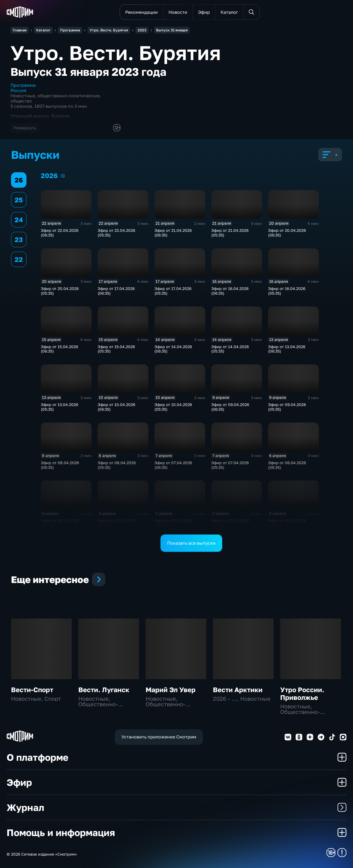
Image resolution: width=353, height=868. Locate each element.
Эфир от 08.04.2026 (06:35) (60, 465)
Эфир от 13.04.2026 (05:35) (59, 407)
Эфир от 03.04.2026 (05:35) (173, 523)
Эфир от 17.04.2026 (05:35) (173, 291)
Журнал (176, 807)
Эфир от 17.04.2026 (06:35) (116, 291)
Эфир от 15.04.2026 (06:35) (59, 349)
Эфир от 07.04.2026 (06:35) (173, 465)
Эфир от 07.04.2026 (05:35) (230, 465)
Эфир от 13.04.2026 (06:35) (287, 349)
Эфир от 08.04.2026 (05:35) (117, 465)
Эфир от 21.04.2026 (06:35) (173, 233)
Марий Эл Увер (171, 690)
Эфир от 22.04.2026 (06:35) (60, 233)
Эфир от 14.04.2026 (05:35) (230, 349)
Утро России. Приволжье (302, 693)
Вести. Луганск (104, 690)
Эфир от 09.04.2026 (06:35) (230, 407)
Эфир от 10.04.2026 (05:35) (173, 407)
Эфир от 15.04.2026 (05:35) (116, 349)
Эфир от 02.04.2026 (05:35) (287, 523)
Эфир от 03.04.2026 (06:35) (117, 523)
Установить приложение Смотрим (159, 737)
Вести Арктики (238, 690)
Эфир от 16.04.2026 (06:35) (230, 291)
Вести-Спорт (32, 690)
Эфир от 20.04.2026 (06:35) (287, 233)
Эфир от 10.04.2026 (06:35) (116, 407)
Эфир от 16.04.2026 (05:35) (287, 291)
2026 (63, 176)
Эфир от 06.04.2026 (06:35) (287, 465)
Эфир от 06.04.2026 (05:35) (60, 523)
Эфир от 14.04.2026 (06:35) (173, 349)
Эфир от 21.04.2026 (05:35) (230, 233)
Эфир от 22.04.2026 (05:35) (116, 233)
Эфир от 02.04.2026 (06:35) (230, 523)
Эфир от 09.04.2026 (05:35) (287, 407)
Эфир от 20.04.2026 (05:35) (60, 291)
